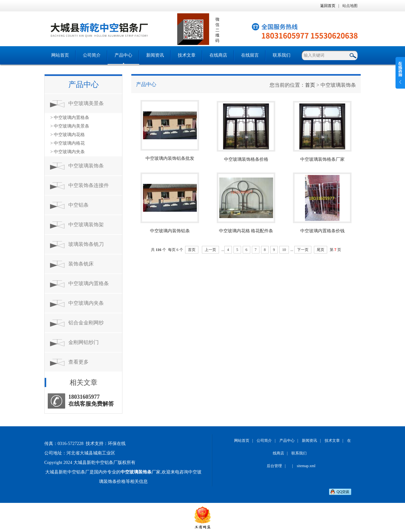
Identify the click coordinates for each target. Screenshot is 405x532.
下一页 (303, 250)
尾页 (321, 250)
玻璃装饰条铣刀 (86, 244)
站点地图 (350, 6)
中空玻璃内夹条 (86, 303)
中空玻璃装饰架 (86, 225)
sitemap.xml (306, 466)
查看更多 (78, 362)
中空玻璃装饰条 (86, 166)
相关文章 (84, 382)
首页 (310, 85)
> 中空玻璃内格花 (68, 143)
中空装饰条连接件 (89, 185)
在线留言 (250, 55)
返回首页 (328, 6)
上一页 (210, 250)
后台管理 (274, 466)
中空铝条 (78, 205)
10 (284, 250)
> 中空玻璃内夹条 (68, 152)
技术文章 (187, 55)
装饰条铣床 (81, 264)
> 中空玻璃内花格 (68, 135)
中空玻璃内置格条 (89, 283)
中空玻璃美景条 (86, 103)
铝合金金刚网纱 (86, 323)
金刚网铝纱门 (84, 342)
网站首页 (60, 55)
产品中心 (123, 55)
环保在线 (117, 444)
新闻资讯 (155, 55)
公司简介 (92, 55)
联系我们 (282, 55)
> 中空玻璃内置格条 (70, 118)
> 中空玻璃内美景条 (70, 126)
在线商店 (218, 55)
